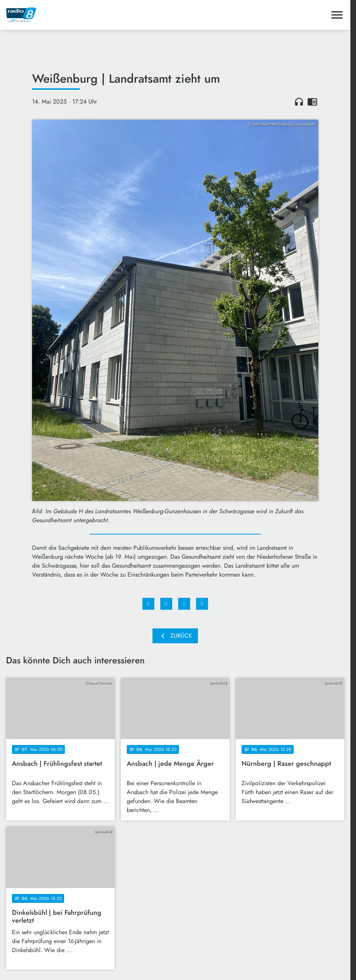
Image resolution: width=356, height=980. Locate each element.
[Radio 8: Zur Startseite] (91, 15)
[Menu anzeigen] (337, 15)
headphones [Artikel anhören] (299, 102)
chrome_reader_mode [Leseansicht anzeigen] (312, 102)
